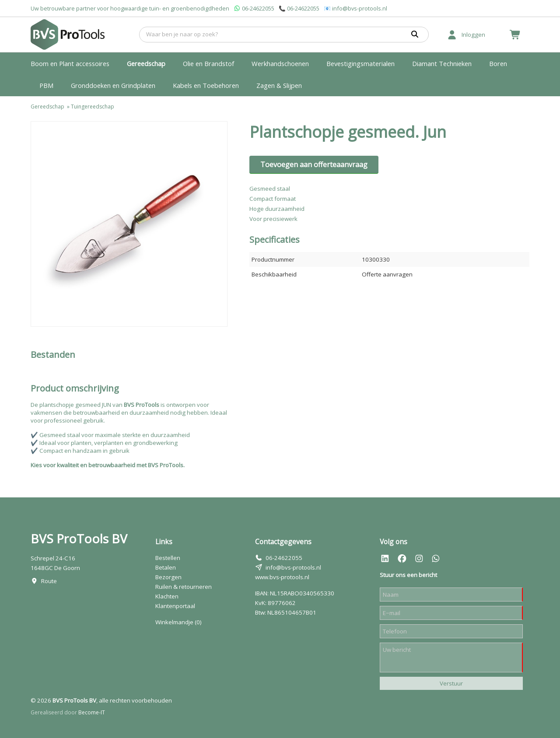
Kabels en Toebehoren (206, 85)
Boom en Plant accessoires (70, 63)
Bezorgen (168, 577)
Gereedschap (146, 63)
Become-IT (92, 712)
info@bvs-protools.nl (360, 8)
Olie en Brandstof (208, 63)
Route (49, 581)
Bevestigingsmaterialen (360, 63)
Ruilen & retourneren (184, 587)
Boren (498, 63)
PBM (46, 85)
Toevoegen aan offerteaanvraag (314, 164)
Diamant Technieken (442, 63)
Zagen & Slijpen (279, 85)
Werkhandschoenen (280, 63)
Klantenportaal (175, 606)
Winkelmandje (178, 622)
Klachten (167, 596)
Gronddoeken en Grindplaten (113, 85)
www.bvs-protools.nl (282, 577)
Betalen (166, 567)
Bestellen (168, 558)
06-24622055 (258, 8)
